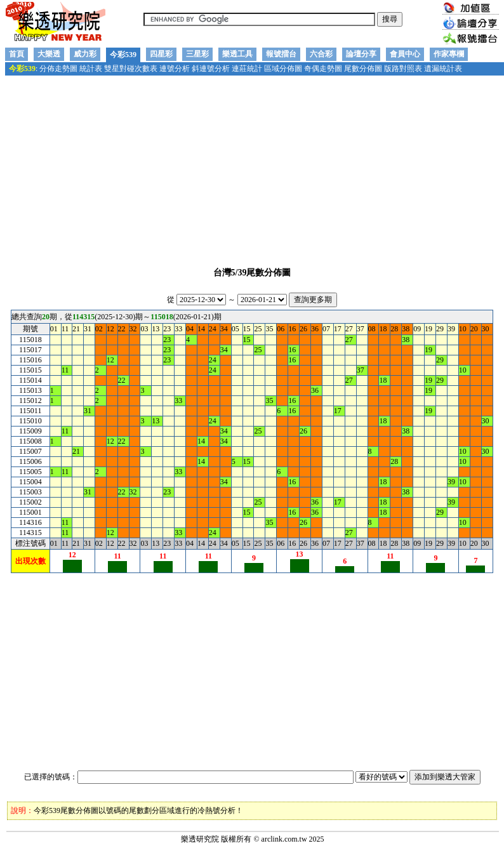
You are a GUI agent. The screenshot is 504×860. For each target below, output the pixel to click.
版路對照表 (403, 69)
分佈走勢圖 (58, 69)
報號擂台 (281, 54)
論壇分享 (361, 54)
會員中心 (405, 54)
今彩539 (123, 55)
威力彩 (85, 54)
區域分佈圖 (283, 69)
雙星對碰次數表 (131, 69)
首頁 (17, 54)
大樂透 (49, 54)
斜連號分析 (211, 69)
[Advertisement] (252, 166)
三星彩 (197, 54)
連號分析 (175, 69)
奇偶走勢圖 (323, 69)
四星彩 (161, 54)
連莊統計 (247, 69)
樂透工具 (237, 54)
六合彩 (321, 54)
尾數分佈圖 (363, 69)
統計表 (91, 69)
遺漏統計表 (443, 69)
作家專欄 (449, 54)
